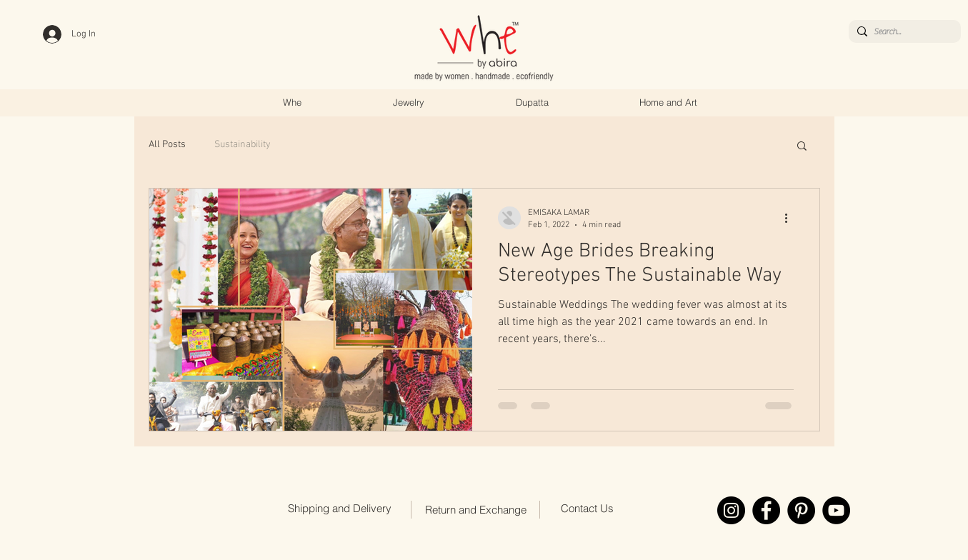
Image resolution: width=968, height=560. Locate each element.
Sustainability (243, 145)
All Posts (167, 145)
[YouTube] (836, 510)
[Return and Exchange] (476, 510)
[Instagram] (731, 510)
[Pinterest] (801, 510)
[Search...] (902, 32)
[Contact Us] (587, 509)
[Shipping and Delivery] (340, 509)
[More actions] (792, 218)
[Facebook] (766, 510)
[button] (802, 147)
